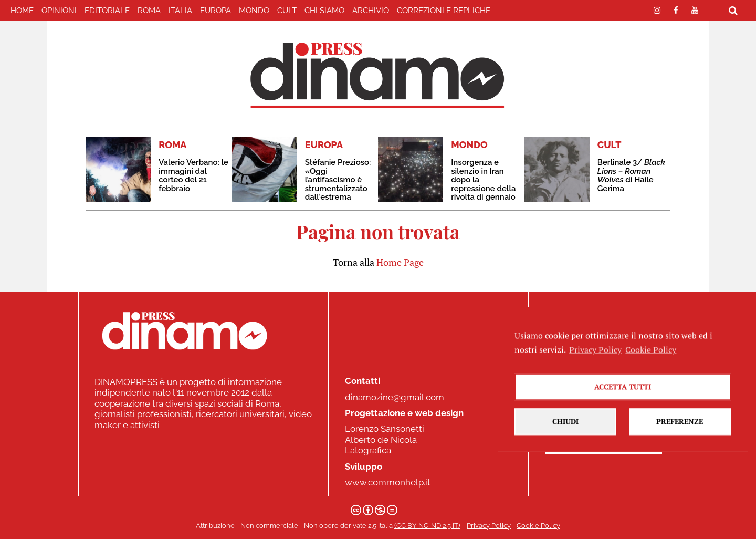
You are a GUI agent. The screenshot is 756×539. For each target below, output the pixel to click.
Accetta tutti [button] (623, 400)
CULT (287, 11)
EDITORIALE (107, 11)
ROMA (149, 11)
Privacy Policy (489, 526)
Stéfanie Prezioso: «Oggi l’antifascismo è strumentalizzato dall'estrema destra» (338, 184)
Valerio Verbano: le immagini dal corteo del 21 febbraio (193, 175)
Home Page (400, 262)
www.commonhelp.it (388, 482)
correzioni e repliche (444, 11)
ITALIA (180, 11)
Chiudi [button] (565, 434)
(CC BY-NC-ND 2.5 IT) (427, 526)
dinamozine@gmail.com (395, 397)
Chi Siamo (324, 11)
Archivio (371, 11)
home (22, 11)
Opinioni (59, 11)
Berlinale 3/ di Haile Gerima (631, 175)
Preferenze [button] (680, 434)
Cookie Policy (538, 526)
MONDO (254, 11)
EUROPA (216, 11)
